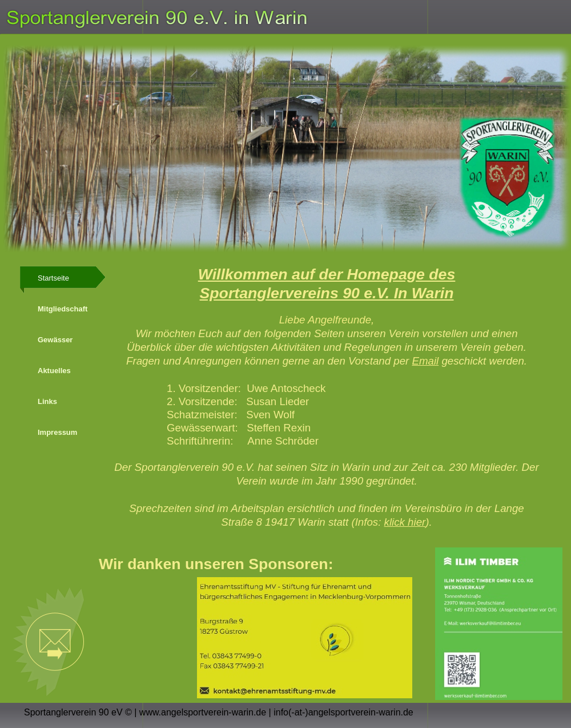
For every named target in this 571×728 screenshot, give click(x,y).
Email (425, 361)
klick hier (405, 522)
